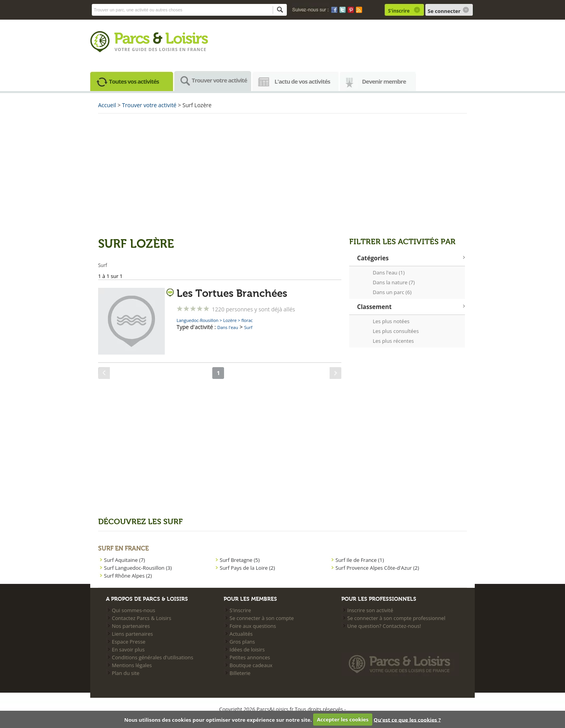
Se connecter (444, 11)
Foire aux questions (253, 626)
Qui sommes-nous (133, 610)
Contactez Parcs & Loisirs (141, 618)
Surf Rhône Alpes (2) (128, 576)
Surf (248, 327)
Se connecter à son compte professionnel (396, 618)
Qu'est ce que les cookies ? (407, 719)
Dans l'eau (228, 327)
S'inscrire (399, 11)
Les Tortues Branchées (232, 294)
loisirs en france (183, 49)
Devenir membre (384, 81)
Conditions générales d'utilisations (152, 657)
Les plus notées (391, 321)
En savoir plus (128, 649)
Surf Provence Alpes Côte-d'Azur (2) (377, 568)
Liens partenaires (132, 634)
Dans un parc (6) (392, 292)
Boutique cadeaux (251, 665)
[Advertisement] (282, 174)
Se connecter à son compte (262, 618)
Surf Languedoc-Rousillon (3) (138, 568)
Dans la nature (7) (394, 282)
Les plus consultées (396, 331)
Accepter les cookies (343, 719)
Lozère (230, 320)
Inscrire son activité (370, 610)
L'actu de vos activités (303, 81)
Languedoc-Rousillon (198, 320)
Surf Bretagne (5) (240, 560)
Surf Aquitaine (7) (124, 560)
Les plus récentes (393, 341)
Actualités (241, 634)
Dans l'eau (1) (389, 273)
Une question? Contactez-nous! (384, 626)
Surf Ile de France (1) (360, 560)
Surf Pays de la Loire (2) (247, 568)
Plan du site (126, 673)
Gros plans (242, 642)
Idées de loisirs (247, 649)
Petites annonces (250, 657)
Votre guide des (137, 49)
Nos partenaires (131, 626)
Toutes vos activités (134, 81)
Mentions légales (132, 665)
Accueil (107, 105)
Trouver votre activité (220, 80)
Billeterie (240, 673)
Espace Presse (129, 642)
